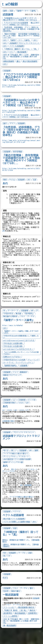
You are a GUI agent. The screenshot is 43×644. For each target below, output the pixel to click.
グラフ (13, 124)
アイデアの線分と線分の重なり (16, 462)
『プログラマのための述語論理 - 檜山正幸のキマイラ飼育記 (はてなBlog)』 (21, 24)
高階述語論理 (9, 61)
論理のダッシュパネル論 (14, 470)
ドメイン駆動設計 (21, 380)
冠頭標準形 (33, 628)
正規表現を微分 (10, 411)
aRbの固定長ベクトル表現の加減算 (18, 468)
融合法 (33, 625)
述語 (11, 11)
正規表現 (23, 408)
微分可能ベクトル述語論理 (15, 530)
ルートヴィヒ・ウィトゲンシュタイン (19, 371)
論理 (5, 11)
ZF (38, 316)
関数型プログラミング (13, 383)
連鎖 (37, 459)
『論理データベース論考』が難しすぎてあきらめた (21, 337)
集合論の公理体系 (11, 322)
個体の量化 (16, 605)
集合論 (19, 319)
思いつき (8, 568)
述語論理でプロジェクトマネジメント (24, 43)
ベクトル (17, 523)
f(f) (11, 52)
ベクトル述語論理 (16, 46)
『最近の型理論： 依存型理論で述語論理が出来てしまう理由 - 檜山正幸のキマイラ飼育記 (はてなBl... (21, 36)
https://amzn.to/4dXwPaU (13, 331)
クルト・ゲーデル (28, 322)
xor (15, 408)
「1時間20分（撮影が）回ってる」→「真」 (20, 49)
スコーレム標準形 (11, 631)
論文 (6, 124)
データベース (14, 316)
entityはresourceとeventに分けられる (20, 346)
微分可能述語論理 (30, 61)
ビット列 (32, 408)
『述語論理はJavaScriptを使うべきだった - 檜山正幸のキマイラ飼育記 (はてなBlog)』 (21, 19)
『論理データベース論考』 (26, 11)
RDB (5, 565)
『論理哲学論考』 (11, 374)
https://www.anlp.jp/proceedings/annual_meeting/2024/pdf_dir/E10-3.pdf (21, 141)
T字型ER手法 (9, 319)
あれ (5, 40)
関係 (6, 180)
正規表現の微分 (9, 429)
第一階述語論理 (10, 641)
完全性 (7, 605)
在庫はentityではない (13, 362)
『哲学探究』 (30, 319)
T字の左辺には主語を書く (14, 351)
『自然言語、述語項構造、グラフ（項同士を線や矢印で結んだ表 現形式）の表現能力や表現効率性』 (21, 29)
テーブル (23, 565)
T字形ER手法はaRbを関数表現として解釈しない (21, 342)
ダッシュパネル (10, 465)
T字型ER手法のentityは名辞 (15, 365)
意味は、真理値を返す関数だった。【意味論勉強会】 (21, 557)
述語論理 (8, 14)
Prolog (13, 180)
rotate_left (25, 418)
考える (7, 459)
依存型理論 (18, 152)
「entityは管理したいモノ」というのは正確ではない (21, 358)
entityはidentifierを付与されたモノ (19, 354)
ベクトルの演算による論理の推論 (17, 533)
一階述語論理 (21, 52)
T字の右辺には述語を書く (14, 349)
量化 (18, 61)
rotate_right (24, 411)
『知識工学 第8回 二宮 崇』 (16, 625)
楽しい (15, 459)
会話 (16, 540)
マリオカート (24, 465)
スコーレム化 (9, 623)
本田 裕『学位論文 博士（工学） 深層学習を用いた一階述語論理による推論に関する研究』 (21, 57)
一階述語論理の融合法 (26, 623)
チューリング (9, 368)
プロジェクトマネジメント (24, 440)
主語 (35, 180)
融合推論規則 (21, 628)
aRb (29, 180)
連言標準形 (9, 628)
